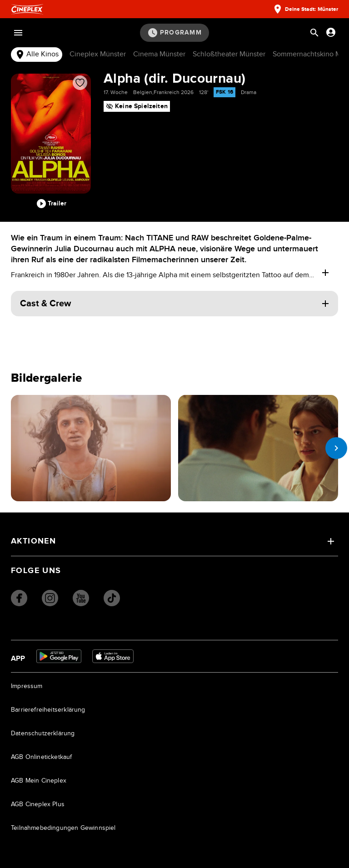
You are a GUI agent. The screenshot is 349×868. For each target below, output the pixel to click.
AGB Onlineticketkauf (42, 757)
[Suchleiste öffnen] (314, 33)
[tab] (37, 55)
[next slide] (336, 448)
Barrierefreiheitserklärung (48, 710)
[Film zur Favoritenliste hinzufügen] (80, 83)
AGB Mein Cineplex (39, 781)
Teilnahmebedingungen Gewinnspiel (63, 828)
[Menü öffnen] (18, 33)
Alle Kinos (37, 55)
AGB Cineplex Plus (38, 804)
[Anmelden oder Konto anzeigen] (331, 32)
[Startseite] (27, 9)
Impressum (27, 686)
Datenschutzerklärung (43, 733)
